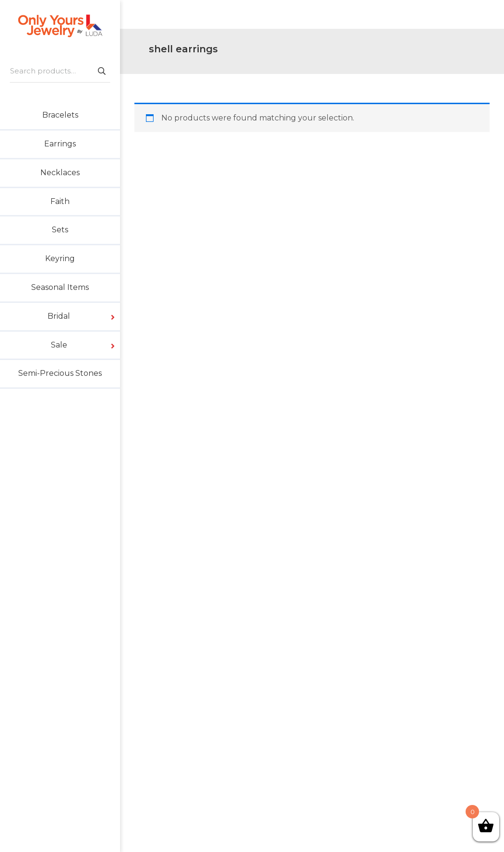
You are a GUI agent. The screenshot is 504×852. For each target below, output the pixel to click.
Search (101, 71)
